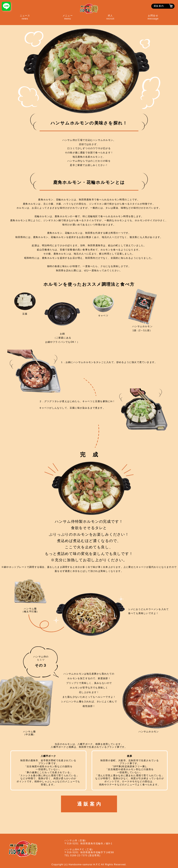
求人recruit (110, 17)
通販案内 (159, 6)
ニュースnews (25, 17)
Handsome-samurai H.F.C (84, 865)
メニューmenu (68, 17)
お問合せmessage (153, 17)
